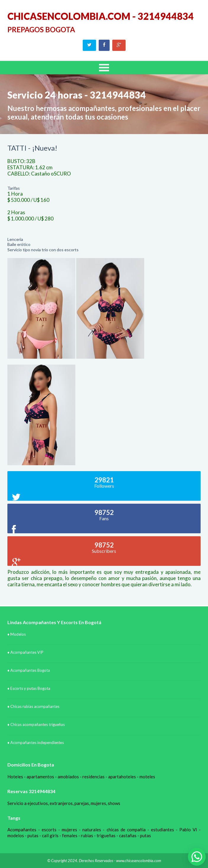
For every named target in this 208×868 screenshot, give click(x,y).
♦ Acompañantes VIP (25, 652)
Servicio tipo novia (24, 250)
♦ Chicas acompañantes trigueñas (36, 724)
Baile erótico (19, 244)
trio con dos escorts (60, 250)
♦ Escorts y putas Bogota (29, 688)
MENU (104, 68)
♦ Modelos (17, 634)
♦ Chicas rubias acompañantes (33, 706)
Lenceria (15, 239)
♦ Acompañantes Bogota (29, 670)
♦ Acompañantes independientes (36, 743)
